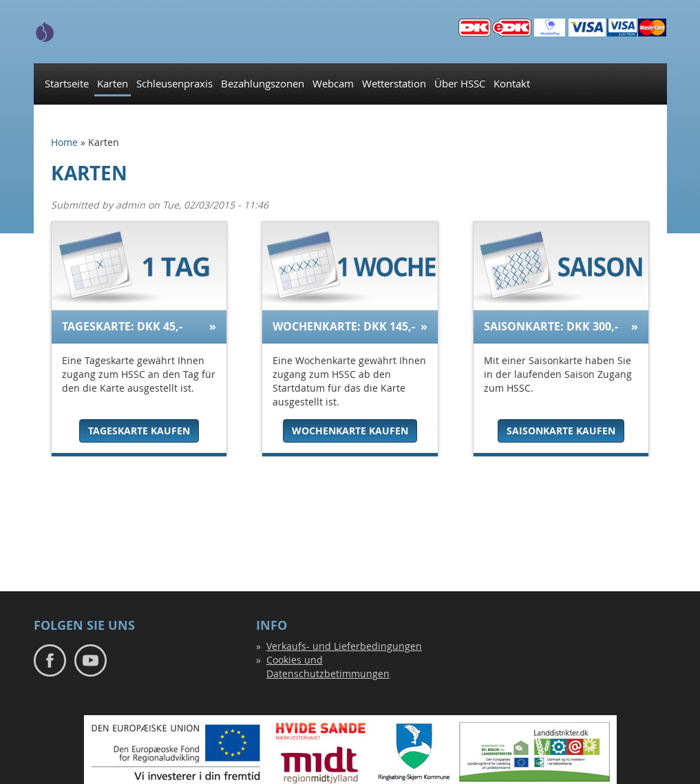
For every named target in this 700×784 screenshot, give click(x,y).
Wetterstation (394, 83)
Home (64, 142)
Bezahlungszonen (263, 83)
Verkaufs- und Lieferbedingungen (344, 646)
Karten (113, 83)
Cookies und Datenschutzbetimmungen (328, 667)
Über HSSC (460, 83)
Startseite (67, 83)
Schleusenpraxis (174, 83)
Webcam (333, 83)
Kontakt (512, 83)
